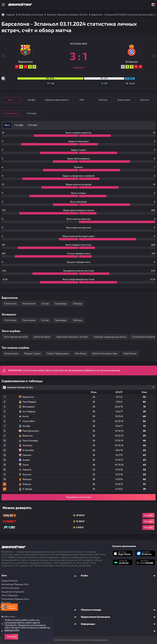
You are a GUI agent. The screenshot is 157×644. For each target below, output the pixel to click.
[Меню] (3, 5)
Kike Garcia (81, 354)
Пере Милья (130, 354)
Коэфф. (32, 100)
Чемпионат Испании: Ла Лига (72, 337)
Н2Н (82, 100)
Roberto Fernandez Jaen (105, 354)
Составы (32, 113)
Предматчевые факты (57, 100)
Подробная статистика (78, 497)
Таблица (103, 100)
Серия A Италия (10, 581)
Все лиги (6, 603)
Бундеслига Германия (13, 592)
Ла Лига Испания (10, 588)
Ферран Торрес (32, 354)
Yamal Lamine (11, 354)
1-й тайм (19, 125)
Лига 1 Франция (10, 595)
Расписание (29, 304)
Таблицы (77, 304)
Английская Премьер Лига (15, 584)
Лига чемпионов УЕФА (16, 337)
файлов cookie (12, 630)
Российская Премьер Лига (15, 599)
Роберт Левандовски (58, 354)
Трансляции (124, 100)
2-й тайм (33, 125)
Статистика (11, 113)
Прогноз (145, 100)
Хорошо (11, 637)
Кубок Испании (42, 337)
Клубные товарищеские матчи (110, 337)
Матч (11, 100)
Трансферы (61, 304)
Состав (45, 304)
